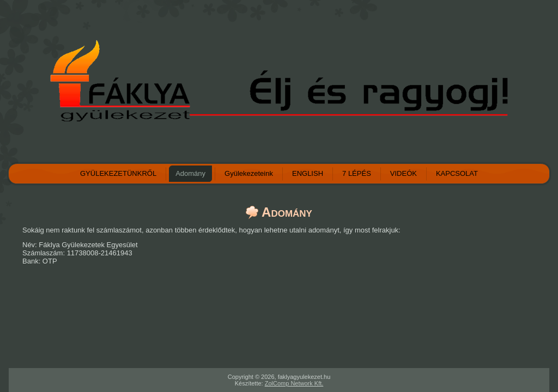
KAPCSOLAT (457, 173)
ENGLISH (308, 173)
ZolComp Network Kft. (294, 383)
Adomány (190, 173)
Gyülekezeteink (249, 173)
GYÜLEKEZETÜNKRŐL (118, 173)
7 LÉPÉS (357, 173)
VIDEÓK (404, 173)
